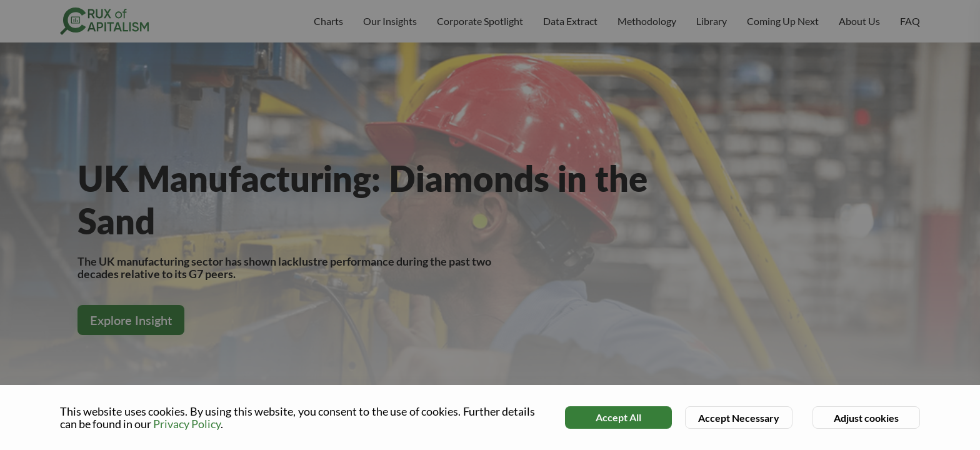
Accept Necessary (739, 418)
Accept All (618, 417)
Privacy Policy (187, 424)
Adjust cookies (866, 418)
